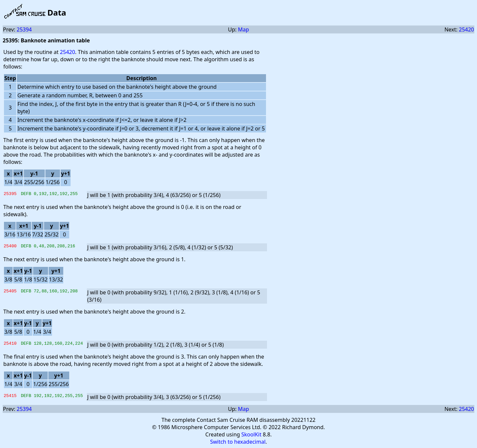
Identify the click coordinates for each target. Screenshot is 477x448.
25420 (466, 29)
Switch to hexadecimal (238, 442)
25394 (24, 29)
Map (243, 29)
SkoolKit (252, 434)
